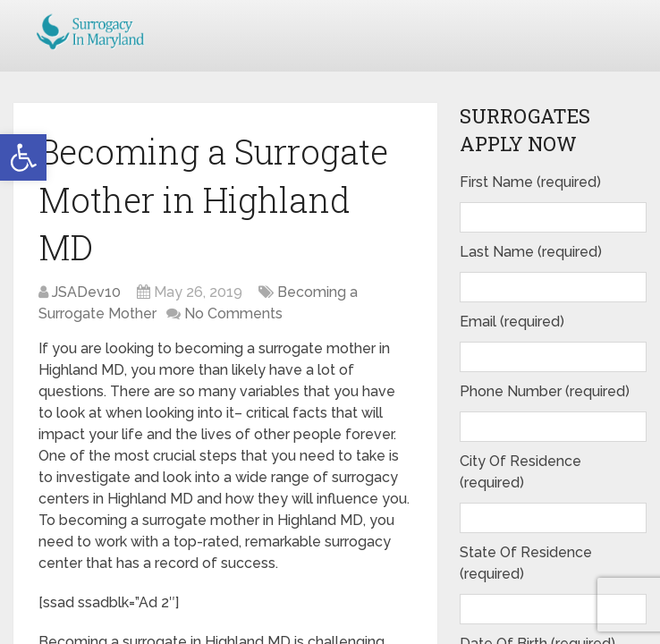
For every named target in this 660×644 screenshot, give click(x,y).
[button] (23, 157)
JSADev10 (86, 292)
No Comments (233, 314)
